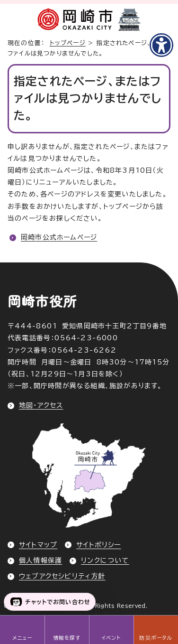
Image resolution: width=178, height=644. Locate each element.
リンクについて (105, 560)
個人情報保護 (40, 560)
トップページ (68, 43)
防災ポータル (156, 638)
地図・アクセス (41, 405)
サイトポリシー (98, 545)
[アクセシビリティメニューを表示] (161, 45)
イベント (111, 638)
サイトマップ (38, 545)
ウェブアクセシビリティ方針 (62, 576)
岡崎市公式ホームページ (59, 237)
